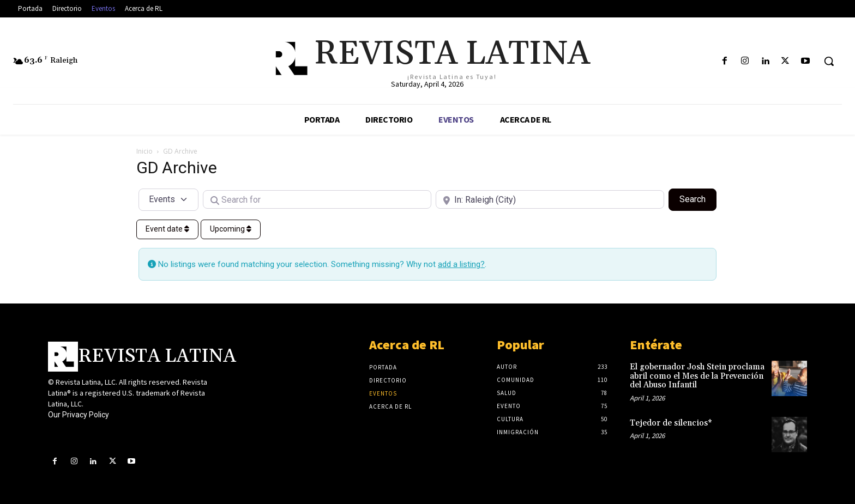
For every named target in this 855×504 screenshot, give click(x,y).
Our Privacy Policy (79, 415)
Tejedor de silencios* (671, 423)
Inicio (144, 151)
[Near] (550, 199)
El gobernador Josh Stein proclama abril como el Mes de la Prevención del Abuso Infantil (697, 376)
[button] (829, 61)
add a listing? (461, 264)
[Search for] (317, 199)
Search (698, 198)
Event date (167, 229)
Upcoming (231, 229)
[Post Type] (168, 199)
